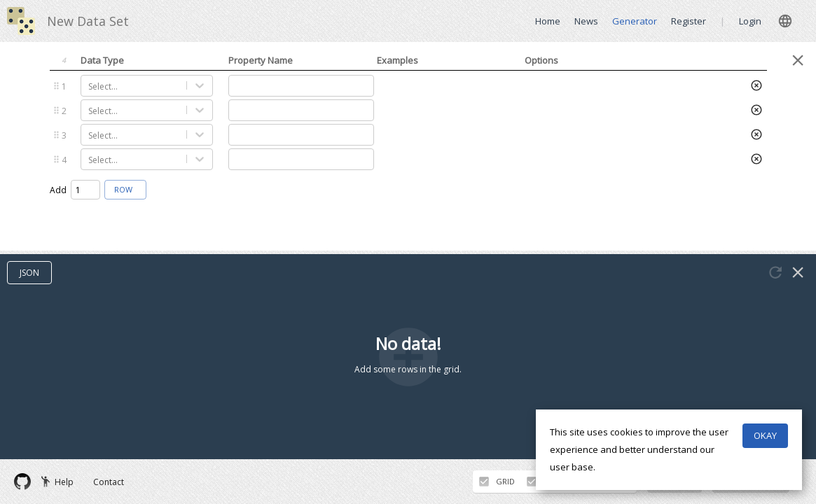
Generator (635, 21)
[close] (785, 21)
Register (689, 21)
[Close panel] (798, 60)
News (586, 21)
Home (548, 21)
